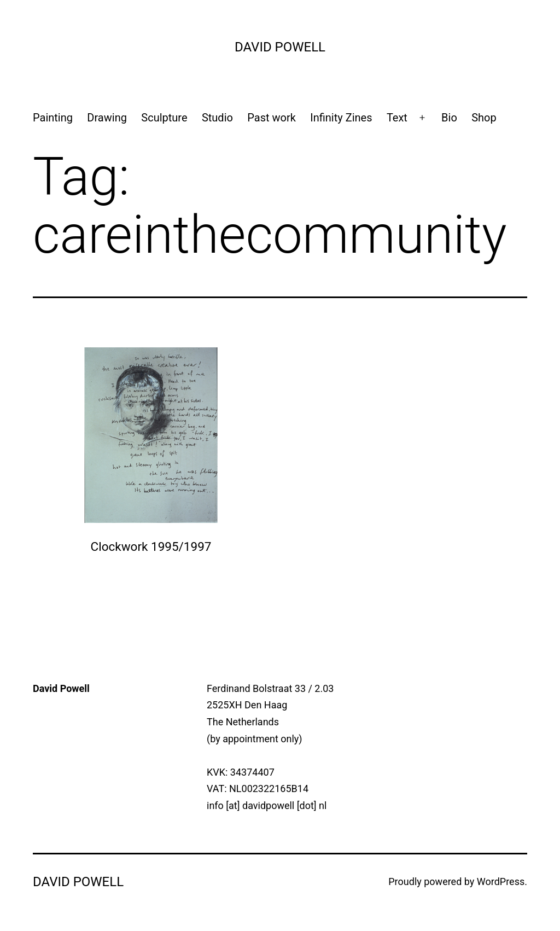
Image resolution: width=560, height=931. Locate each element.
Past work (272, 118)
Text (397, 118)
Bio (449, 118)
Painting (53, 118)
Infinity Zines (341, 118)
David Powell (280, 47)
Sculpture (164, 118)
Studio (217, 118)
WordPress (501, 881)
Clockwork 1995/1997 (151, 546)
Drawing (107, 118)
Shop (484, 118)
